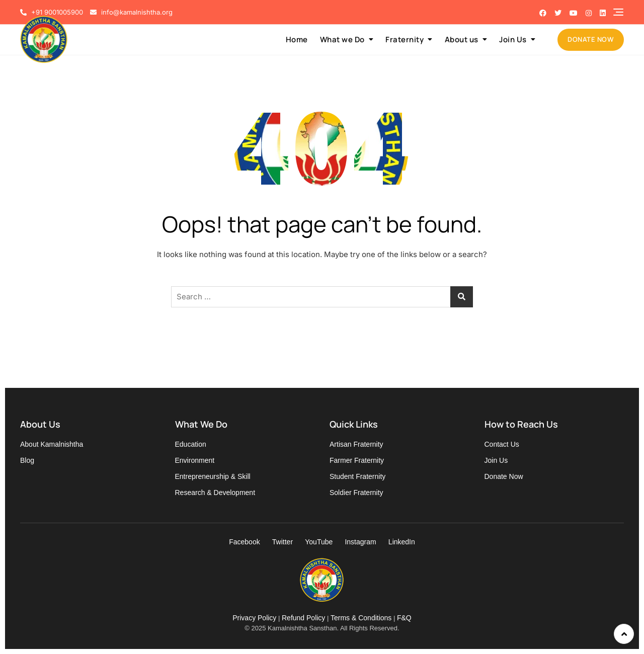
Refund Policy (303, 618)
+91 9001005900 (52, 12)
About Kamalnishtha (52, 444)
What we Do (342, 39)
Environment (195, 460)
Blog (27, 460)
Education (191, 444)
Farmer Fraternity (357, 460)
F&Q (404, 618)
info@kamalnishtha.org (131, 12)
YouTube (319, 542)
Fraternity (405, 39)
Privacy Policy (254, 618)
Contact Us (502, 444)
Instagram (360, 542)
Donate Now (504, 476)
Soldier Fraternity (356, 493)
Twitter (283, 542)
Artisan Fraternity (356, 444)
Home (297, 39)
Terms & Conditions (361, 618)
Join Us (513, 39)
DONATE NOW (591, 39)
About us (462, 39)
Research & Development (215, 493)
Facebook (244, 542)
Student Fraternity (357, 476)
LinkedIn (402, 542)
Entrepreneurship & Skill (213, 476)
